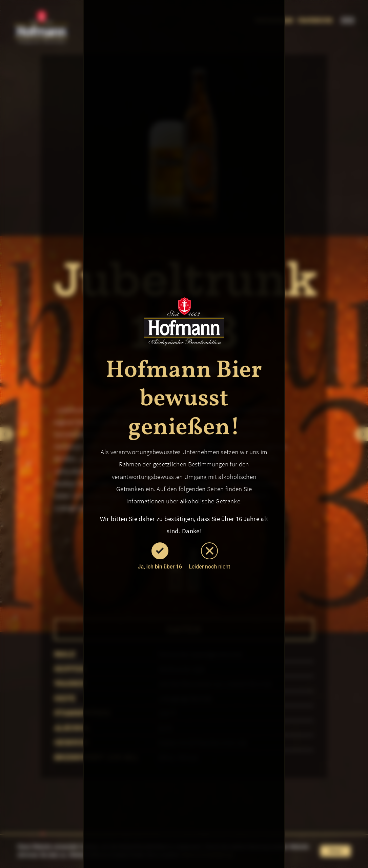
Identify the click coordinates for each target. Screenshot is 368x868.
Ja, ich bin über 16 (160, 556)
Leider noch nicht (209, 556)
